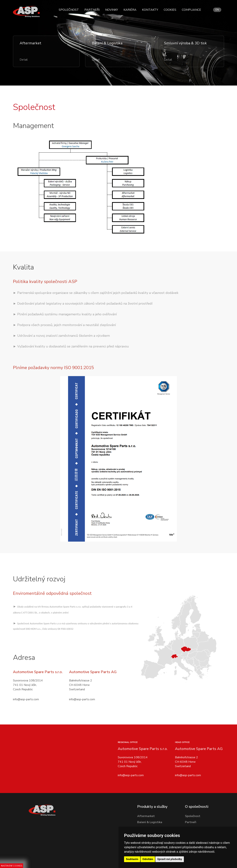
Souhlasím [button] (132, 859)
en (217, 10)
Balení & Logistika (150, 822)
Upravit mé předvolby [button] (170, 859)
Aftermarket (146, 816)
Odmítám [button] (148, 859)
